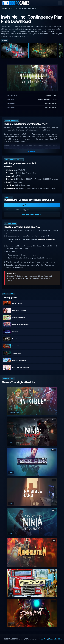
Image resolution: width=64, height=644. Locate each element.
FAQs (17, 276)
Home (4, 8)
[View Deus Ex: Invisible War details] (32, 462)
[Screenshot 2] (43, 51)
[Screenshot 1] (15, 51)
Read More (32, 151)
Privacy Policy (43, 639)
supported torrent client (46, 239)
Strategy (11, 8)
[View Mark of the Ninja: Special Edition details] (32, 522)
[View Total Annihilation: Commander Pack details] (32, 552)
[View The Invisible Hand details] (32, 492)
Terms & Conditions (56, 639)
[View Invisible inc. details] (32, 401)
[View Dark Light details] (32, 613)
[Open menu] (60, 3)
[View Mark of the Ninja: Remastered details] (32, 432)
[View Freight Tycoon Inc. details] (32, 583)
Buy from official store (31, 215)
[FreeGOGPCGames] (16, 3)
